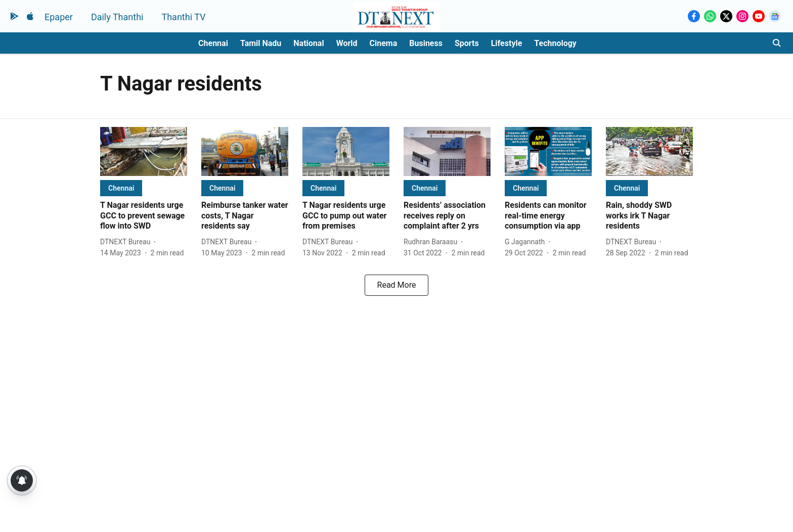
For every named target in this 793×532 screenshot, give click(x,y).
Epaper (59, 17)
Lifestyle (507, 43)
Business (426, 43)
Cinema (384, 43)
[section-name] (121, 188)
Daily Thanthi (117, 17)
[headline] (144, 216)
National (309, 43)
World (347, 43)
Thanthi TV (183, 17)
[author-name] (127, 242)
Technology (555, 43)
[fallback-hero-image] (144, 151)
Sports (467, 43)
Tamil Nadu (261, 43)
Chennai (213, 43)
